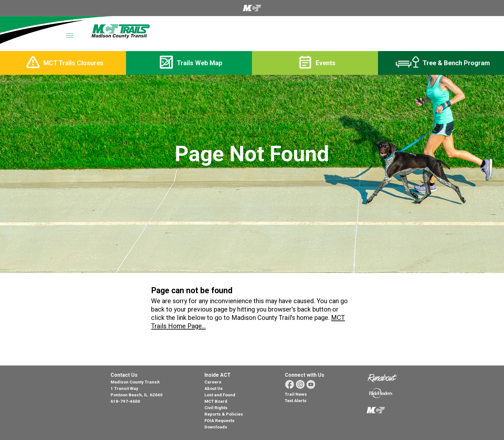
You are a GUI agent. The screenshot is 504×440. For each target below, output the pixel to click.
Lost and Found (220, 395)
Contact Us (124, 375)
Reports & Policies (224, 414)
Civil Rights (216, 408)
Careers (213, 382)
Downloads (216, 427)
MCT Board (216, 401)
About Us (214, 388)
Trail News (296, 394)
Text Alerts (296, 401)
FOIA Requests (220, 421)
